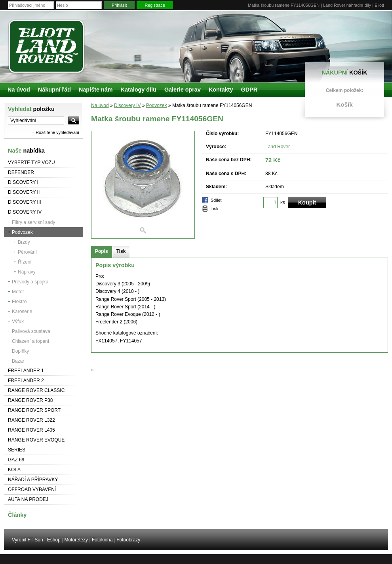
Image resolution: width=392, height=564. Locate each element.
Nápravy (27, 272)
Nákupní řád (54, 90)
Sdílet (216, 200)
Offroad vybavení (32, 489)
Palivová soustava (31, 331)
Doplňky (20, 351)
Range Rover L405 (31, 430)
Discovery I (23, 182)
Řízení (25, 262)
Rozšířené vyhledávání (57, 132)
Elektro (19, 302)
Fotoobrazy (128, 540)
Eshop (54, 540)
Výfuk (18, 321)
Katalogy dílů (139, 90)
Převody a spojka (30, 282)
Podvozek (22, 232)
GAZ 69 (16, 460)
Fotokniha (102, 540)
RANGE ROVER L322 (31, 420)
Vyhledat (31, 109)
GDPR (249, 90)
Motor (18, 292)
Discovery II (24, 192)
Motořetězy (76, 540)
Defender (21, 172)
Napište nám (96, 90)
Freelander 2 (26, 380)
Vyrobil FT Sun (28, 540)
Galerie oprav (183, 90)
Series (17, 450)
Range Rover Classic (36, 390)
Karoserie (22, 312)
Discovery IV (25, 212)
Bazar (18, 361)
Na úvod (100, 105)
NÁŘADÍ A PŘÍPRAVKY (33, 480)
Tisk (214, 208)
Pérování (27, 252)
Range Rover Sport (34, 410)
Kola (14, 470)
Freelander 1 (26, 371)
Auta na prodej (28, 499)
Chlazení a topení (30, 341)
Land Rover (278, 147)
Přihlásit (119, 5)
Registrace (155, 5)
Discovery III (25, 202)
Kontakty (221, 90)
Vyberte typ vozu (31, 163)
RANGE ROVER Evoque (36, 440)
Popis (102, 251)
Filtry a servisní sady (33, 222)
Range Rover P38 (30, 400)
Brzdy (24, 242)
